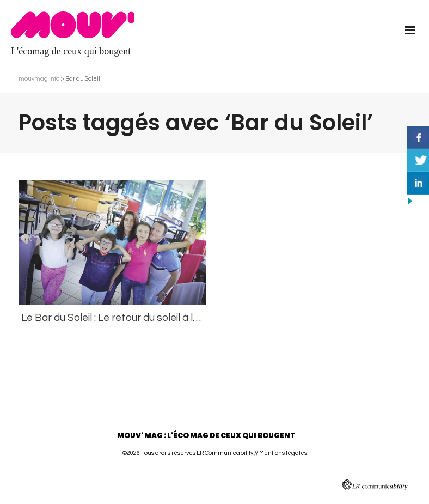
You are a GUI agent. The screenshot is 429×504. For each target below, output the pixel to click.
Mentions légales (283, 453)
